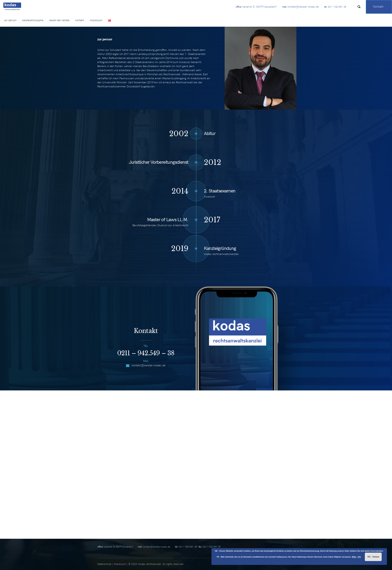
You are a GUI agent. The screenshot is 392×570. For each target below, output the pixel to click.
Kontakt (378, 7)
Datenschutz (104, 564)
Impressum (120, 564)
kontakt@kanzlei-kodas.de (148, 365)
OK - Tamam (373, 557)
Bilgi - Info (357, 557)
